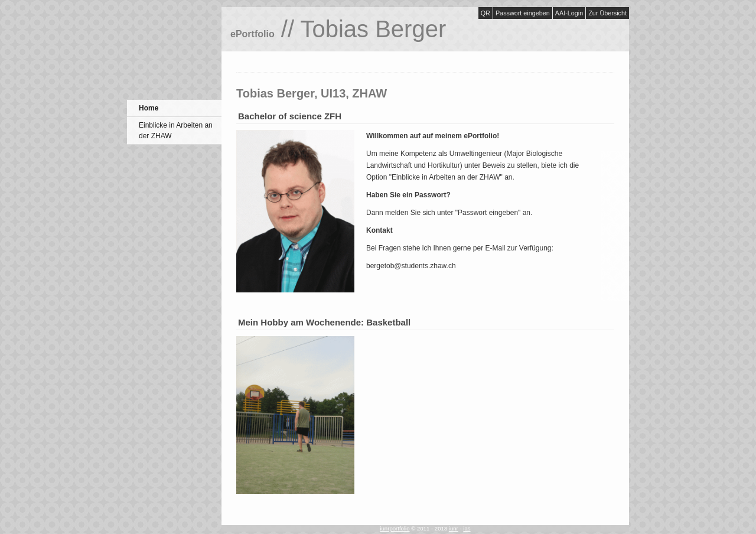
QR (485, 13)
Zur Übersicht (607, 13)
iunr (454, 528)
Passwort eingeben (523, 13)
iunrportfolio (395, 528)
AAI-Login (569, 13)
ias (467, 528)
